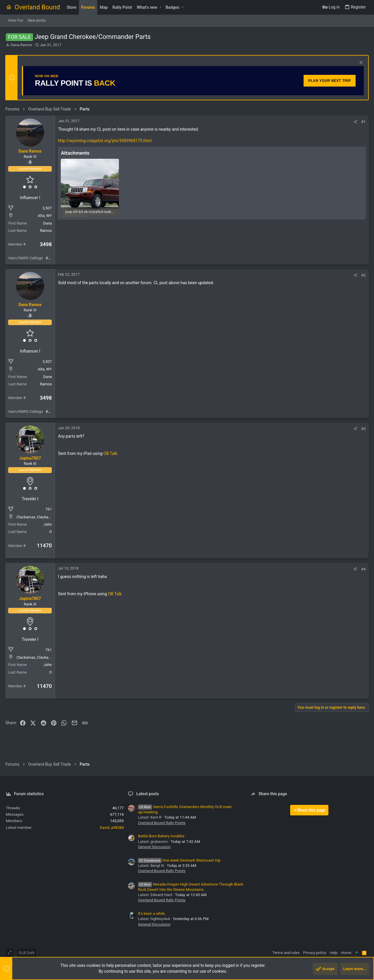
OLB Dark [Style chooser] (27, 953)
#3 (363, 429)
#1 (363, 122)
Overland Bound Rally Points (162, 823)
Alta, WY (45, 216)
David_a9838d (112, 828)
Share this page (309, 810)
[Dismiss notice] (360, 63)
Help (334, 953)
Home (346, 953)
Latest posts (148, 794)
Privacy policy (315, 953)
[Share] (355, 122)
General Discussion (154, 847)
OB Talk (111, 453)
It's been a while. (152, 913)
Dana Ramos (21, 45)
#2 (363, 275)
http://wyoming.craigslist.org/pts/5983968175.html (105, 141)
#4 (363, 569)
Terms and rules (286, 953)
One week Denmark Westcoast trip (179, 860)
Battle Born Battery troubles (161, 836)
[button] (160, 7)
